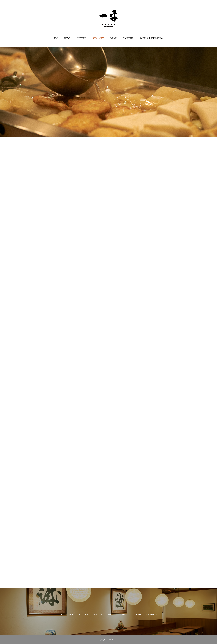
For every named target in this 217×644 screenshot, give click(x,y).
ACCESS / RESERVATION (152, 38)
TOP (56, 38)
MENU (113, 38)
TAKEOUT (128, 38)
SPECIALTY (98, 38)
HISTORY (82, 38)
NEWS (67, 38)
